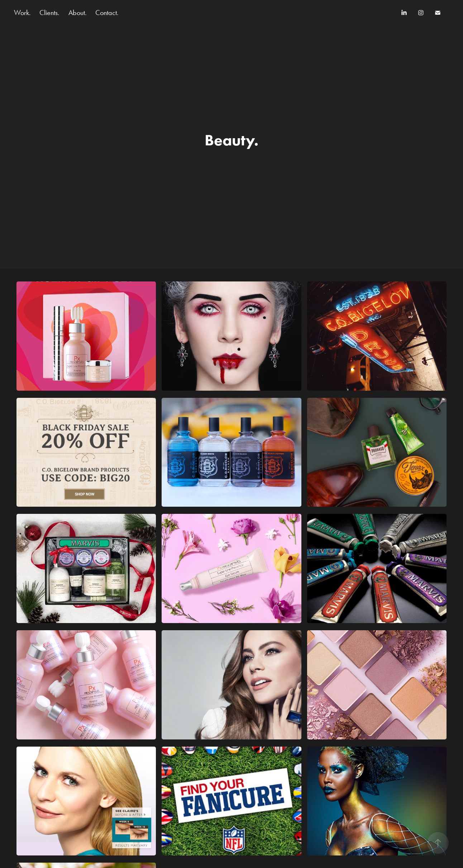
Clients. (49, 13)
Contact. (107, 13)
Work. (22, 13)
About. (78, 13)
